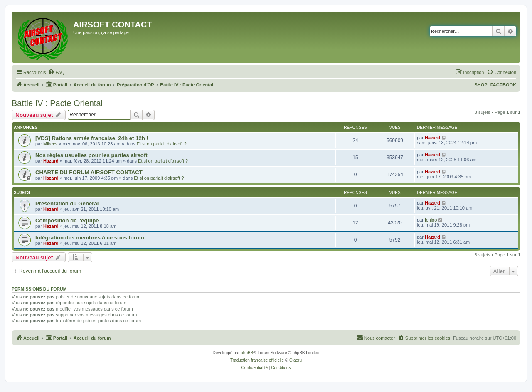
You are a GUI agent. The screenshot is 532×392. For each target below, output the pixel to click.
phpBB (247, 353)
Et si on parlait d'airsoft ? (162, 144)
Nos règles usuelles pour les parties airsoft (91, 155)
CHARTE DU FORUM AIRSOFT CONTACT (89, 172)
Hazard (432, 138)
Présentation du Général (67, 203)
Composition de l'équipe (67, 221)
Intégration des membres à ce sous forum (90, 238)
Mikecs (50, 144)
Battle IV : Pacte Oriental (57, 103)
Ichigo (431, 220)
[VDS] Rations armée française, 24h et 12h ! (92, 138)
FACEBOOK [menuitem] (503, 85)
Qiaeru (296, 360)
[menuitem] (56, 72)
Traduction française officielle (257, 360)
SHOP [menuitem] (481, 85)
